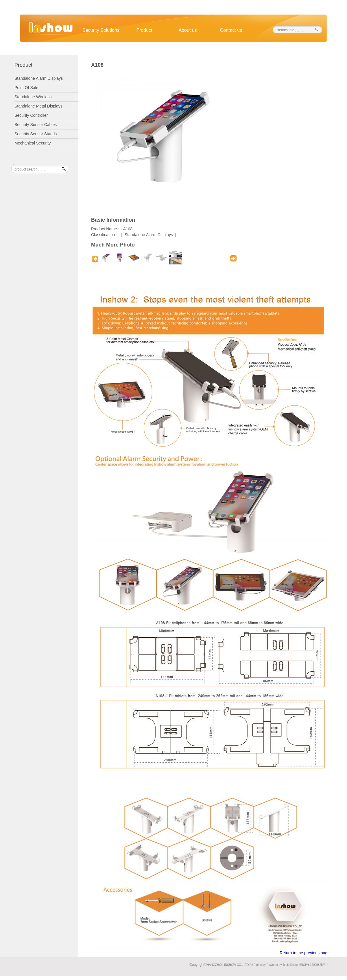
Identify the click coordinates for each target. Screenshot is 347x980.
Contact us (231, 30)
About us (188, 30)
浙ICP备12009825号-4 (314, 965)
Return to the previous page (305, 953)
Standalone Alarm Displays (149, 235)
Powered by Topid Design (283, 965)
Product (144, 30)
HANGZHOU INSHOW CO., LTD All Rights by (236, 965)
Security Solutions (101, 30)
